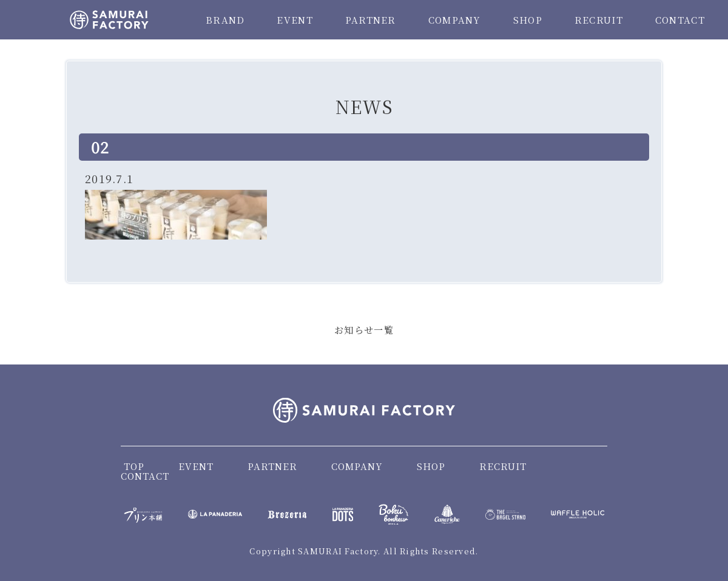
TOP (134, 466)
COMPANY (455, 20)
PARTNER (371, 20)
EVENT (295, 20)
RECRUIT (599, 20)
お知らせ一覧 (364, 330)
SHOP (528, 20)
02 (100, 147)
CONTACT (680, 20)
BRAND (225, 20)
